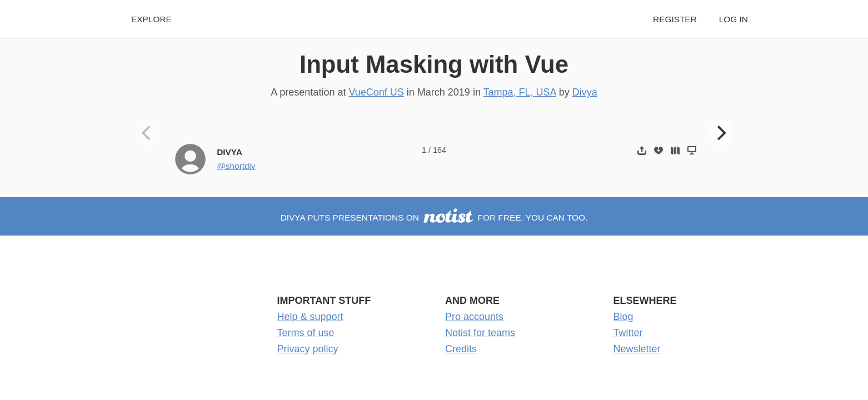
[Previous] (148, 133)
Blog (623, 317)
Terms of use (306, 333)
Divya (585, 92)
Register (675, 19)
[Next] (721, 133)
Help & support (310, 317)
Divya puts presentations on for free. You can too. (434, 217)
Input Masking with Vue (434, 64)
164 (440, 150)
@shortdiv (236, 166)
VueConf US (376, 92)
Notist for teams (480, 333)
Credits (461, 349)
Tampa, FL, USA (520, 92)
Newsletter (637, 349)
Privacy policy (308, 349)
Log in (734, 19)
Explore (151, 19)
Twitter (628, 333)
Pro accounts (474, 317)
